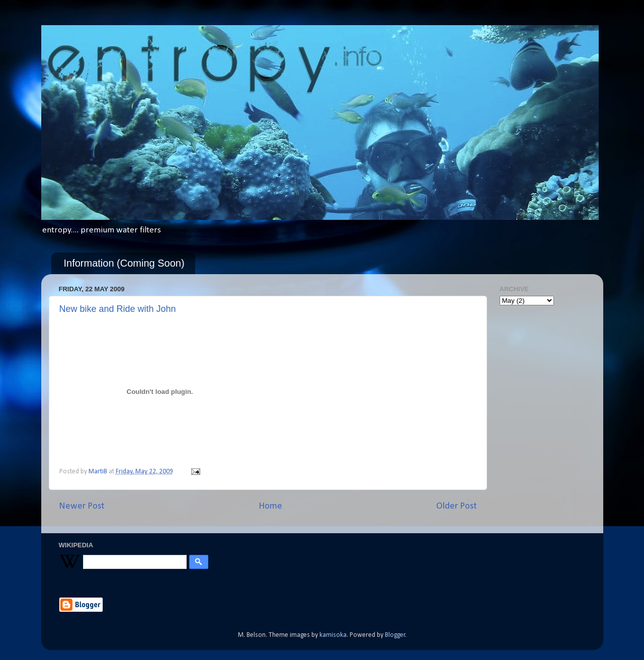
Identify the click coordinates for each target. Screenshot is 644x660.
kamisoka (333, 635)
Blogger (395, 635)
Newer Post (82, 506)
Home (270, 506)
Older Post (457, 506)
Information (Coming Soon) (124, 263)
